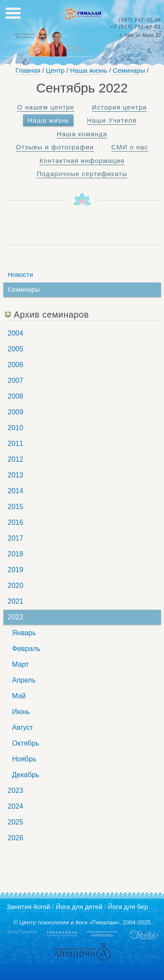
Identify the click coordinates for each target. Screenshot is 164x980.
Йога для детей (79, 907)
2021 (16, 601)
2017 (16, 538)
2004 (16, 333)
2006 (16, 365)
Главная (28, 70)
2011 (16, 444)
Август (23, 727)
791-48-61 (135, 27)
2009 (16, 412)
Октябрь (26, 743)
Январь (24, 633)
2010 (16, 428)
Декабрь (26, 775)
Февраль (26, 649)
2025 (16, 822)
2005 (16, 349)
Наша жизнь (89, 70)
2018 (16, 554)
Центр (55, 70)
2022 (16, 617)
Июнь (21, 712)
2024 (16, 806)
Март (21, 664)
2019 (16, 570)
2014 (16, 491)
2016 (16, 522)
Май (19, 696)
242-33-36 (140, 20)
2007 (16, 380)
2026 (16, 838)
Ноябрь (24, 759)
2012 (16, 459)
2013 (16, 475)
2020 (16, 586)
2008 (16, 396)
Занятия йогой (28, 907)
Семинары (129, 70)
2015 (16, 507)
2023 (16, 791)
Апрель (24, 680)
